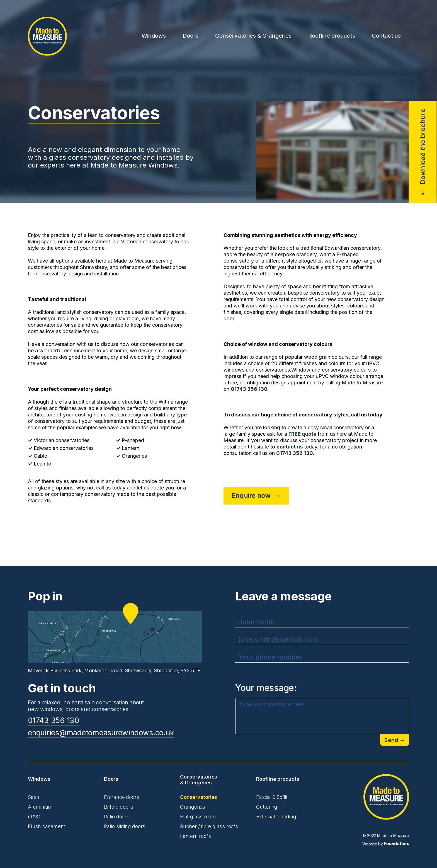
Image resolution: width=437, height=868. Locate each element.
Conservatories (199, 797)
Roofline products (332, 36)
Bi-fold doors (118, 807)
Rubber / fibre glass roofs (209, 826)
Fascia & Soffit (272, 797)
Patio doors (117, 817)
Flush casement (47, 826)
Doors (190, 36)
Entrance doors (122, 797)
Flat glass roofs (198, 817)
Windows (154, 36)
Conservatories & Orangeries (253, 36)
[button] (154, 36)
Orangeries (193, 807)
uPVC (34, 817)
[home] (47, 36)
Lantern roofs (195, 836)
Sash (34, 797)
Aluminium (40, 807)
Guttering (267, 807)
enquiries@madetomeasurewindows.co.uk (101, 733)
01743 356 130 (54, 721)
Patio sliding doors (125, 826)
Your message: (266, 688)
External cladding (276, 817)
